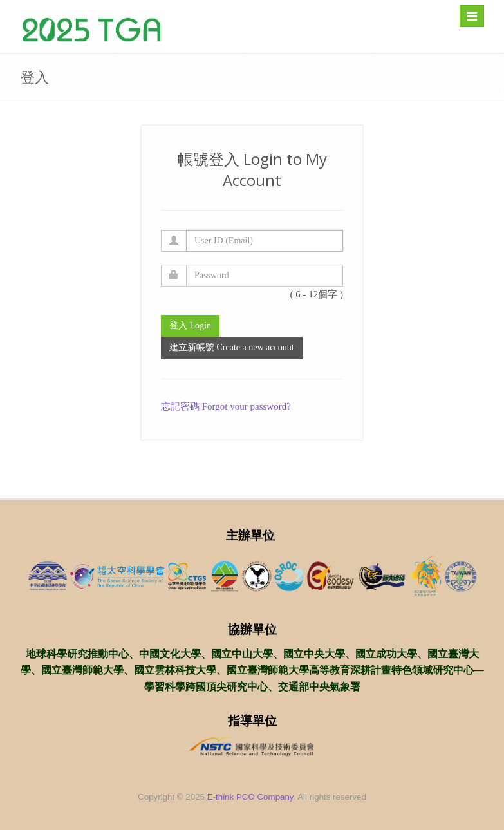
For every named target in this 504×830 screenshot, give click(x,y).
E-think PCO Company (250, 797)
